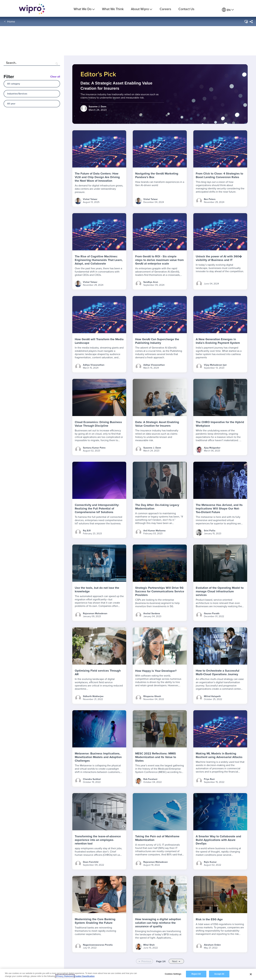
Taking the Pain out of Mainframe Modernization (157, 838)
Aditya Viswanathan (94, 365)
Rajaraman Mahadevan (95, 613)
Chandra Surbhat (92, 779)
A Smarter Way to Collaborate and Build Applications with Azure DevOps (218, 840)
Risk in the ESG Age (209, 919)
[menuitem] (228, 10)
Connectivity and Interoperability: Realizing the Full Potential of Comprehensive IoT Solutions (97, 509)
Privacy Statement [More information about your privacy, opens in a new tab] (65, 976)
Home (11, 23)
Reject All (196, 974)
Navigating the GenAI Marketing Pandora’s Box (157, 175)
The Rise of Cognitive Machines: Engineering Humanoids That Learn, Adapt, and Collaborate (99, 260)
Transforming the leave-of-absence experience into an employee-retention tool (98, 840)
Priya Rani (209, 779)
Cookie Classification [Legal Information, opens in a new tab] (84, 976)
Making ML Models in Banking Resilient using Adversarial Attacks (219, 755)
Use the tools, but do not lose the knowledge (97, 590)
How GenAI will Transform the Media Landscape (99, 341)
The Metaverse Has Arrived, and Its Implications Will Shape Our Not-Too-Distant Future (219, 509)
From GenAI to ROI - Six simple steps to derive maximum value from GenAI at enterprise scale (159, 260)
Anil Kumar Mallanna (154, 531)
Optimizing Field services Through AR (98, 672)
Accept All (219, 974)
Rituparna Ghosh (152, 696)
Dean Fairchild (91, 862)
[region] (128, 974)
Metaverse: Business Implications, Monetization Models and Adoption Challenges (98, 757)
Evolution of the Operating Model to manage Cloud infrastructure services (220, 591)
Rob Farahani (150, 779)
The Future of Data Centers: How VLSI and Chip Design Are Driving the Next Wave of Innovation (97, 177)
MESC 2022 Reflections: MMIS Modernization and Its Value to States (156, 757)
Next (175, 961)
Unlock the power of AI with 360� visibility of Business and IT (219, 258)
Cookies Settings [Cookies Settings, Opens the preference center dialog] (173, 974)
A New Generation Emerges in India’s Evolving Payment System (218, 341)
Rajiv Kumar (210, 862)
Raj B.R (87, 531)
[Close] (251, 974)
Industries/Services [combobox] (17, 94)
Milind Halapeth (212, 696)
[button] (246, 23)
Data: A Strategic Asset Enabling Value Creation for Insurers (157, 424)
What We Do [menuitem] (84, 9)
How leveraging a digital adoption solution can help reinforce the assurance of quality (158, 923)
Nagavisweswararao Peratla (98, 945)
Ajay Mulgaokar (212, 448)
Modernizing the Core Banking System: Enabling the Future (95, 921)
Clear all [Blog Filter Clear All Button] (55, 77)
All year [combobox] (11, 104)
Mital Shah (149, 945)
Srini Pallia (210, 531)
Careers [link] (165, 9)
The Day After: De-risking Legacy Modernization (157, 507)
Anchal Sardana (152, 613)
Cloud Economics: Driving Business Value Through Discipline (98, 424)
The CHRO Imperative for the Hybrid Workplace (220, 424)
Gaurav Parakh (212, 613)
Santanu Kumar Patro (94, 448)
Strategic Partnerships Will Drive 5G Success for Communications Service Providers (160, 591)
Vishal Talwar (90, 199)
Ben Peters (210, 199)
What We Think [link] (113, 9)
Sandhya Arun (151, 282)
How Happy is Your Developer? (156, 671)
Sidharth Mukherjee (93, 696)
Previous (146, 961)
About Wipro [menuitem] (142, 9)
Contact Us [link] (186, 9)
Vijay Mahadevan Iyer (215, 365)
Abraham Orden (212, 945)
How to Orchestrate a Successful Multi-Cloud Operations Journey (218, 672)
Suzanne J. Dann (152, 448)
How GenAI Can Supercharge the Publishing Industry (157, 341)
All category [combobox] (14, 84)
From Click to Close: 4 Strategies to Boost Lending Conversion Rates (219, 175)
